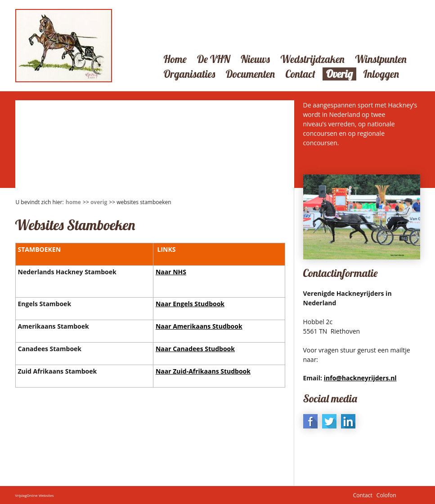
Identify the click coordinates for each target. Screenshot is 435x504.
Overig (339, 74)
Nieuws (255, 59)
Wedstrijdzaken (312, 59)
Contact (300, 74)
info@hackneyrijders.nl (360, 378)
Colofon (386, 495)
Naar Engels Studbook (190, 304)
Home (175, 59)
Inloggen (381, 74)
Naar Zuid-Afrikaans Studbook (203, 371)
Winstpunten (381, 59)
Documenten (250, 74)
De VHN (213, 59)
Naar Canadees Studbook (195, 349)
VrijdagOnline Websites (35, 495)
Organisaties (190, 74)
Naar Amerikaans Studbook (199, 326)
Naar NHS (171, 272)
